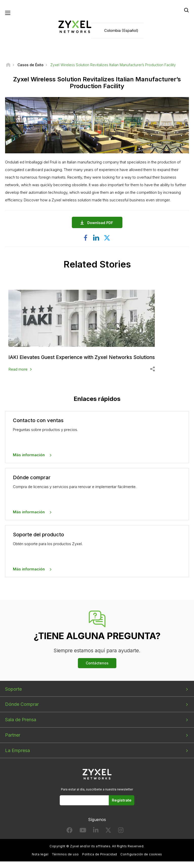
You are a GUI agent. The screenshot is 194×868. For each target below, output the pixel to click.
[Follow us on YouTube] (83, 831)
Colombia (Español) (121, 30)
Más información (29, 455)
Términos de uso (65, 854)
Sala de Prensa (21, 720)
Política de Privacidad (100, 854)
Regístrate (122, 800)
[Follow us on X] (108, 831)
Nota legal (40, 854)
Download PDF (101, 223)
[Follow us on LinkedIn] (96, 831)
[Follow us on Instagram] (121, 831)
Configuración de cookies (141, 854)
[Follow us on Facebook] (70, 831)
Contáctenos (97, 663)
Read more (18, 369)
